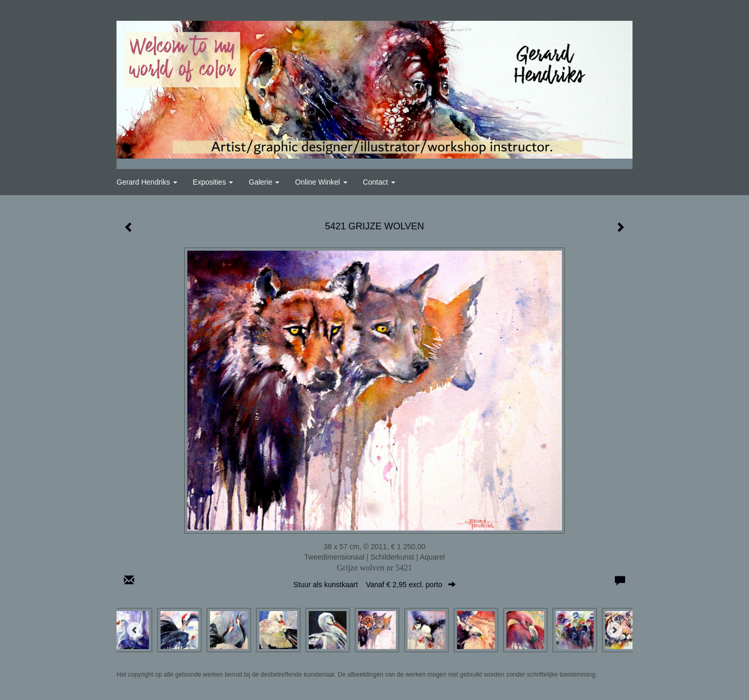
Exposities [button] (213, 182)
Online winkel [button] (321, 182)
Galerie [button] (264, 182)
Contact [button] (379, 182)
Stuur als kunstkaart (374, 585)
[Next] (614, 630)
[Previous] (135, 630)
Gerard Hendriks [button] (147, 182)
